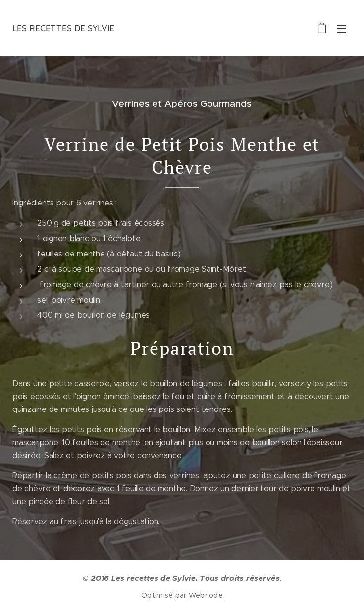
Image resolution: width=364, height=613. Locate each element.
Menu (342, 29)
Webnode (206, 595)
